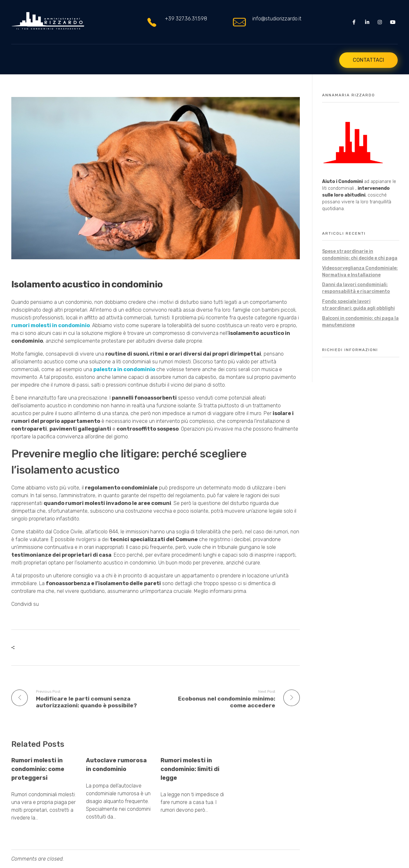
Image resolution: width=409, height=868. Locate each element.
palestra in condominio (124, 370)
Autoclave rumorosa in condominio (116, 765)
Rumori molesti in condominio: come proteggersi (38, 769)
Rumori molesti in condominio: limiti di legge (190, 769)
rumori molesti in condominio (51, 326)
